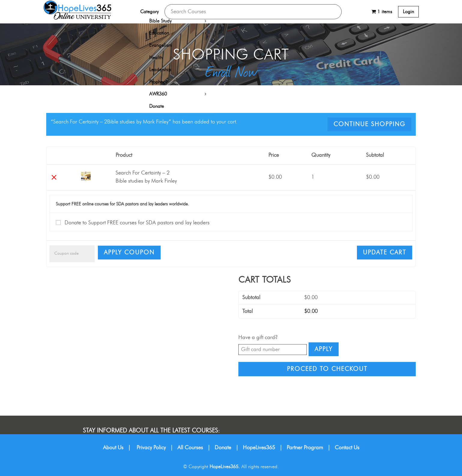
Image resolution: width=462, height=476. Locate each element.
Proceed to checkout (327, 369)
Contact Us (347, 448)
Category (149, 12)
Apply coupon (129, 253)
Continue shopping (369, 124)
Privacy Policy (151, 448)
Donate (223, 448)
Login (408, 12)
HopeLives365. (225, 467)
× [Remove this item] (54, 177)
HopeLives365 (259, 448)
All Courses (190, 448)
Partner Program (305, 448)
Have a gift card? (258, 338)
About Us (113, 448)
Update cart (385, 253)
